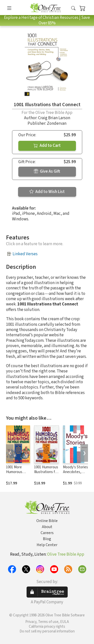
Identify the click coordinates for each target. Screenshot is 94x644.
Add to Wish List (47, 192)
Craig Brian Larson (54, 118)
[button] (73, 8)
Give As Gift (47, 171)
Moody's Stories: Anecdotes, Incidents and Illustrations (76, 474)
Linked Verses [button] (25, 254)
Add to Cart (47, 146)
